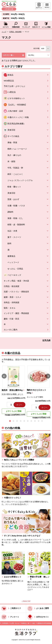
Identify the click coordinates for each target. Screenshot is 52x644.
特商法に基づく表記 (28, 623)
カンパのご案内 (11, 330)
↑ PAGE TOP (26, 601)
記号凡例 (46, 340)
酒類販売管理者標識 (44, 623)
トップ (4, 32)
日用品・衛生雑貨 (15, 32)
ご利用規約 (5, 623)
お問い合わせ (15, 623)
